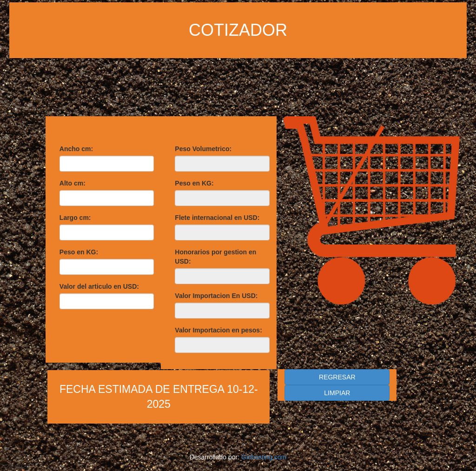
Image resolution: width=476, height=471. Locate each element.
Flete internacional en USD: (217, 218)
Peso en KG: (79, 252)
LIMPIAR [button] (337, 393)
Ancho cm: (76, 149)
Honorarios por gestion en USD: (215, 257)
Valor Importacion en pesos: (218, 330)
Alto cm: (73, 183)
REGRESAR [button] (337, 377)
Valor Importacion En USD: (216, 296)
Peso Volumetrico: (203, 149)
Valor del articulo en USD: (99, 286)
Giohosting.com (264, 457)
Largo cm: (75, 218)
